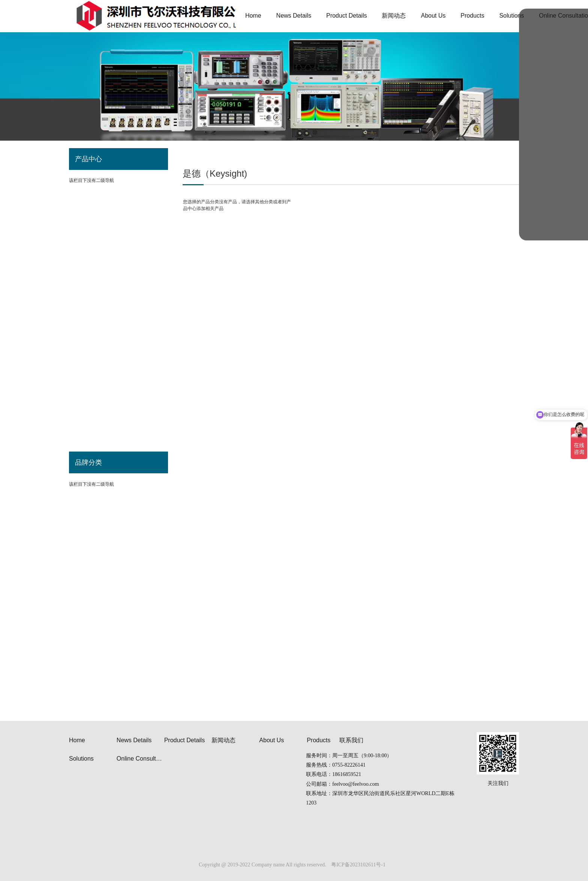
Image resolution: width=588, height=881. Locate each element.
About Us (271, 740)
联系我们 (351, 740)
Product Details (185, 740)
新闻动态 (223, 740)
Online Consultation (140, 759)
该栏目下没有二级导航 (91, 484)
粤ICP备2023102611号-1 (358, 865)
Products (319, 740)
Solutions (81, 759)
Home (77, 740)
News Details (134, 740)
